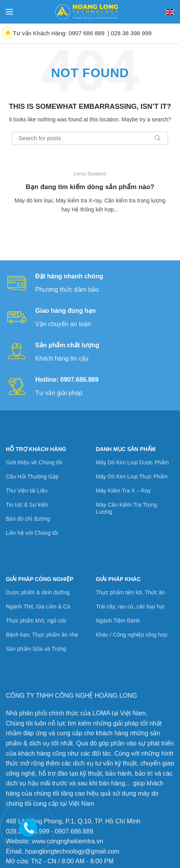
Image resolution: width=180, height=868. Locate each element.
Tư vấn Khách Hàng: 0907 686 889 (59, 33)
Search (158, 138)
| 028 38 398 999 (130, 33)
